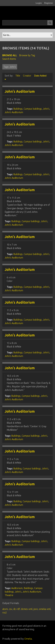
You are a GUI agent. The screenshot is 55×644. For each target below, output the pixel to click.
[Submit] (50, 23)
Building (17, 469)
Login (39, 3)
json (36, 609)
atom (5, 609)
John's (46, 109)
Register (49, 3)
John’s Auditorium (20, 91)
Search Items (9, 59)
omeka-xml (45, 609)
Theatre (9, 595)
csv (11, 609)
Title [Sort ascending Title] (18, 76)
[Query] (27, 23)
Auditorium (17, 588)
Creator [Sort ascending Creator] (27, 76)
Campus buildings (33, 109)
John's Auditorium (14, 112)
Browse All (10, 55)
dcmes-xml (27, 609)
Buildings (18, 109)
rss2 (5, 613)
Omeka (28, 639)
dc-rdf (17, 609)
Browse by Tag (27, 55)
